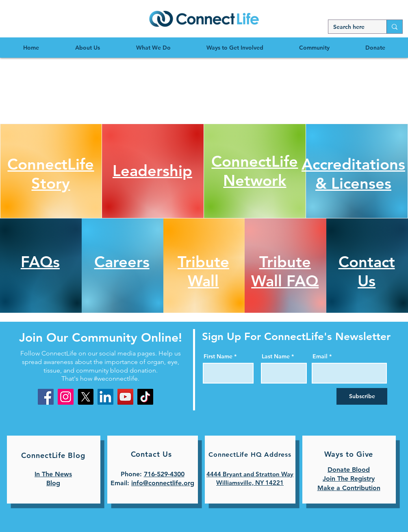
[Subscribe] (362, 396)
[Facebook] (46, 397)
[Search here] (351, 27)
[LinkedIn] (105, 397)
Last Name (276, 356)
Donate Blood (349, 470)
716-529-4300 (164, 474)
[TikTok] (145, 397)
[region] (204, 18)
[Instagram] (66, 397)
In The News (53, 474)
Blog (53, 483)
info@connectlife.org (163, 483)
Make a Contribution (349, 488)
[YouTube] (125, 397)
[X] (86, 397)
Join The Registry (349, 479)
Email (320, 356)
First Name (218, 356)
